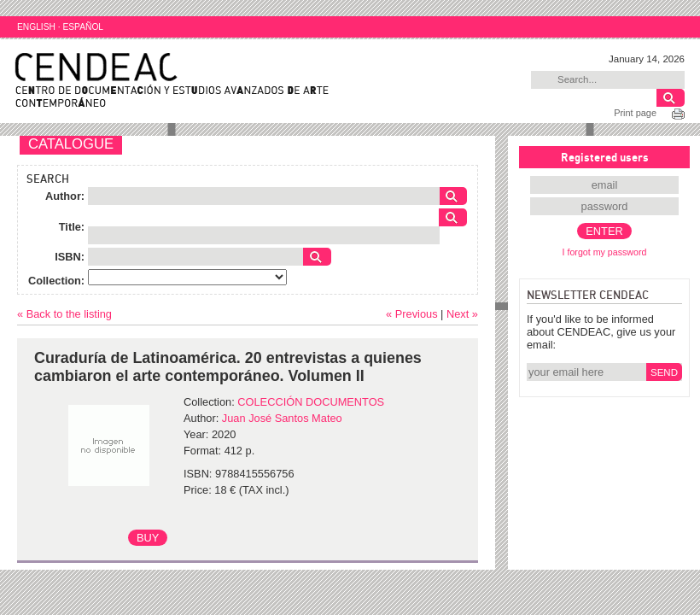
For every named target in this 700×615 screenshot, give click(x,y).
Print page (635, 113)
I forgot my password (605, 252)
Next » (462, 314)
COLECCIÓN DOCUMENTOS (311, 402)
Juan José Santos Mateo (282, 418)
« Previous (411, 314)
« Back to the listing (64, 314)
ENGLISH (36, 27)
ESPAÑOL (83, 27)
